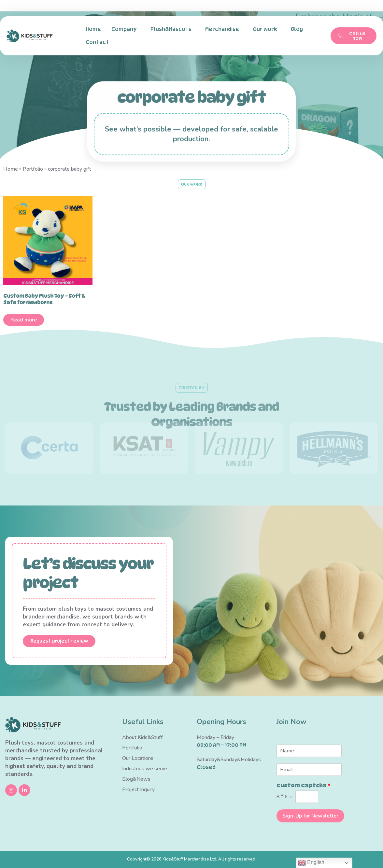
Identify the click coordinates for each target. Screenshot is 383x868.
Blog (297, 29)
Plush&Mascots (173, 29)
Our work (267, 29)
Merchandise (224, 29)
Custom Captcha (304, 785)
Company (126, 29)
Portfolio (33, 169)
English (311, 863)
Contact (99, 42)
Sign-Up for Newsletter (310, 816)
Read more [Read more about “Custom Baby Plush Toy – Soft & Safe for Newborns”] (24, 320)
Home (93, 29)
